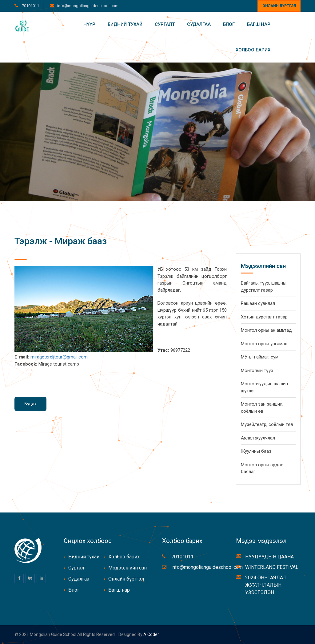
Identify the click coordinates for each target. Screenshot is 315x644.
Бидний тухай (125, 24)
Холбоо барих (253, 50)
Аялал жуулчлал (258, 438)
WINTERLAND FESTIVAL (272, 567)
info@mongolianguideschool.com (88, 6)
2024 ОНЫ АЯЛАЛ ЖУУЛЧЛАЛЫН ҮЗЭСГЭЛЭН (266, 585)
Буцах (30, 404)
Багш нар (259, 24)
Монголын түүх (257, 371)
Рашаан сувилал (258, 303)
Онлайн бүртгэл (279, 6)
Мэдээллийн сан (128, 568)
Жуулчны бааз (256, 451)
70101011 (30, 6)
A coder (151, 634)
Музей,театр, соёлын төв (267, 424)
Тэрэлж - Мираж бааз (61, 241)
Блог (229, 24)
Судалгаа (199, 24)
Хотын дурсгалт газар (264, 317)
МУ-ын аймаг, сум (260, 357)
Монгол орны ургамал (264, 344)
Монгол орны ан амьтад (266, 330)
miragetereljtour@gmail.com (59, 357)
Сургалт (165, 24)
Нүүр (89, 24)
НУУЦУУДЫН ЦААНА (269, 557)
